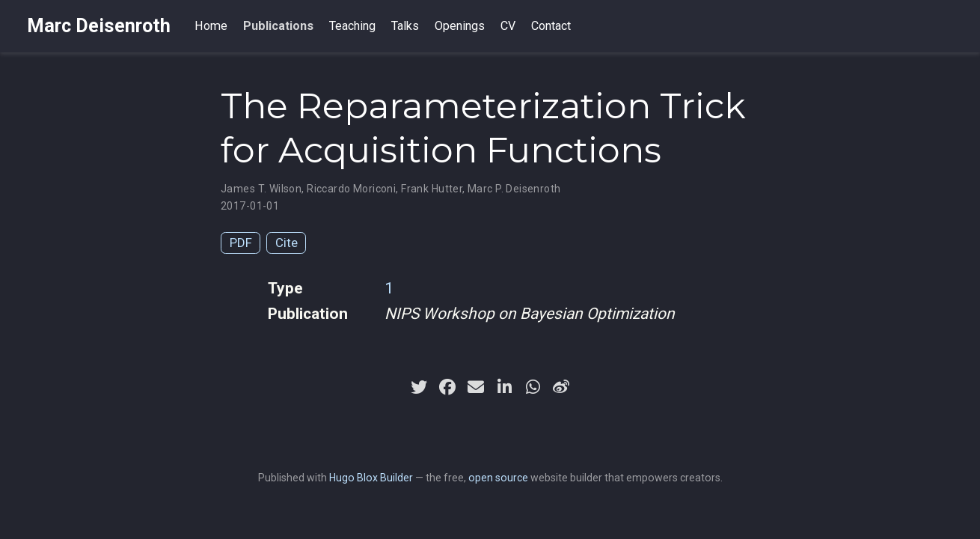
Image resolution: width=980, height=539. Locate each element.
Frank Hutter (432, 189)
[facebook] (447, 387)
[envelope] (476, 387)
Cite (287, 243)
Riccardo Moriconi (351, 189)
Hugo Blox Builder (371, 478)
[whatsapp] (533, 387)
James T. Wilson (261, 189)
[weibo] (561, 387)
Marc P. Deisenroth (514, 189)
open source (498, 478)
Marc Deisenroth (99, 26)
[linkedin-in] (504, 387)
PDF (241, 243)
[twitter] (419, 387)
